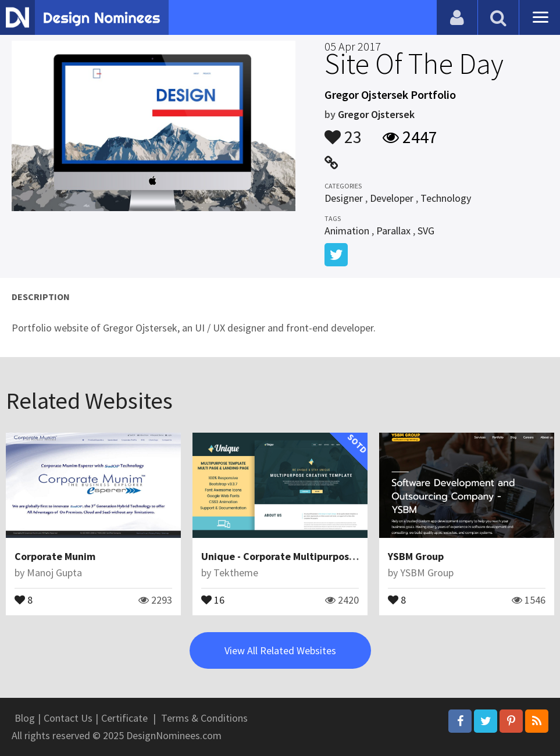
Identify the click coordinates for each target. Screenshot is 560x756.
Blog (25, 718)
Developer (392, 198)
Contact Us (68, 718)
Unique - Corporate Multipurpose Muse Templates (317, 556)
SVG (426, 231)
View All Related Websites (280, 650)
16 (213, 599)
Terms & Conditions (204, 718)
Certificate (124, 718)
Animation (347, 231)
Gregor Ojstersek (376, 114)
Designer (344, 198)
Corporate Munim (55, 556)
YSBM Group (416, 556)
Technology (446, 198)
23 (343, 131)
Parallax (393, 231)
